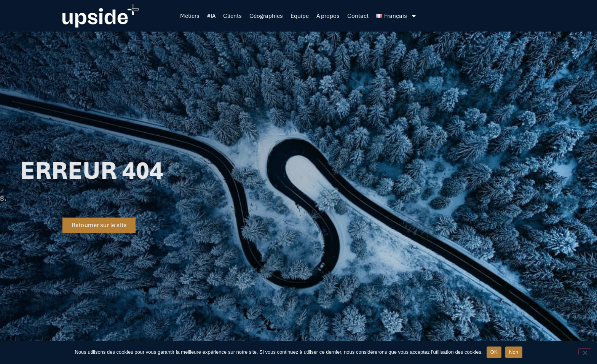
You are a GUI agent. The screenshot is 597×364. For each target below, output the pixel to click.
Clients (232, 16)
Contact (358, 16)
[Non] (585, 352)
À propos (328, 16)
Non (514, 352)
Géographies (266, 16)
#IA (211, 16)
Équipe (300, 16)
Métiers (190, 16)
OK (494, 352)
